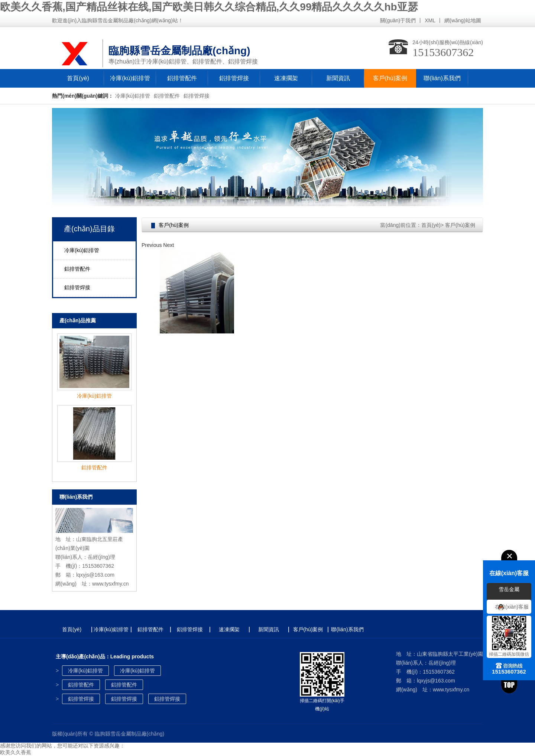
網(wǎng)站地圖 (463, 20)
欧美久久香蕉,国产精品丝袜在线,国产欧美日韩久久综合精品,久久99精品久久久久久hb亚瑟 (209, 7)
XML (430, 20)
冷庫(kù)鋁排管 (130, 78)
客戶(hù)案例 (390, 78)
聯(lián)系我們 (442, 78)
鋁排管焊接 (234, 78)
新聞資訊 (338, 78)
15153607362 (443, 52)
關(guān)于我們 (398, 20)
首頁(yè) (78, 78)
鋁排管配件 (182, 78)
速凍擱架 (286, 78)
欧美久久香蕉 (16, 752)
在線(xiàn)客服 (512, 607)
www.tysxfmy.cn (111, 584)
